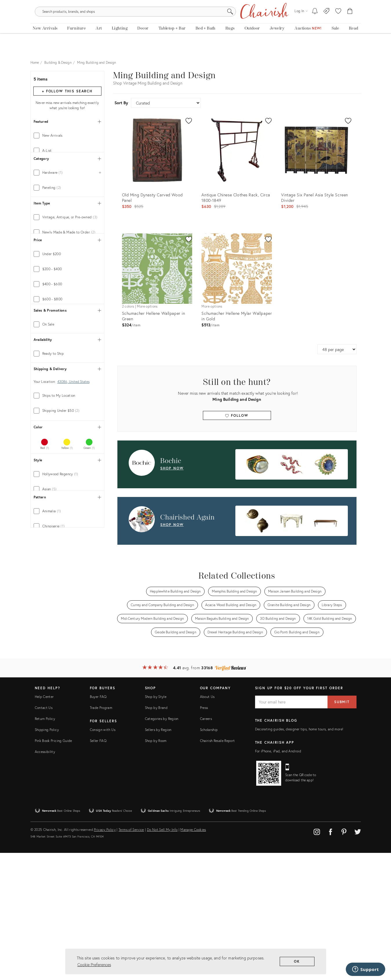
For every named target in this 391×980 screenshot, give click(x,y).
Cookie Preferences (94, 965)
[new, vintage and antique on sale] (335, 43)
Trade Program (101, 835)
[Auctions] (308, 43)
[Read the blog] (353, 43)
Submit (342, 829)
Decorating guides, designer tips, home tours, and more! (299, 856)
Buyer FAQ (98, 824)
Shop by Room (156, 868)
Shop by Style (156, 824)
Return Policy (45, 846)
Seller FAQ (98, 868)
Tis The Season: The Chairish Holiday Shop (195, 4)
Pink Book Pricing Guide (53, 868)
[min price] (51, 400)
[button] (338, 23)
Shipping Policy (47, 857)
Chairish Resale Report (218, 868)
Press (204, 835)
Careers (206, 846)
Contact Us (44, 835)
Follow (237, 419)
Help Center (44, 824)
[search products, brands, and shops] (195, 23)
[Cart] (350, 23)
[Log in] (301, 23)
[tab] (67, 140)
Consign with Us (103, 857)
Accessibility (45, 879)
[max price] (84, 400)
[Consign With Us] (327, 23)
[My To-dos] (315, 23)
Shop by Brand (156, 835)
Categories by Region (162, 846)
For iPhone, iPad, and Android (278, 878)
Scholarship (209, 857)
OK (297, 961)
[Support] (365, 969)
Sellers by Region (158, 857)
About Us (207, 824)
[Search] (258, 23)
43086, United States (73, 524)
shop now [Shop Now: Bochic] (172, 472)
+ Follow (67, 95)
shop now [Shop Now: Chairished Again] (172, 529)
